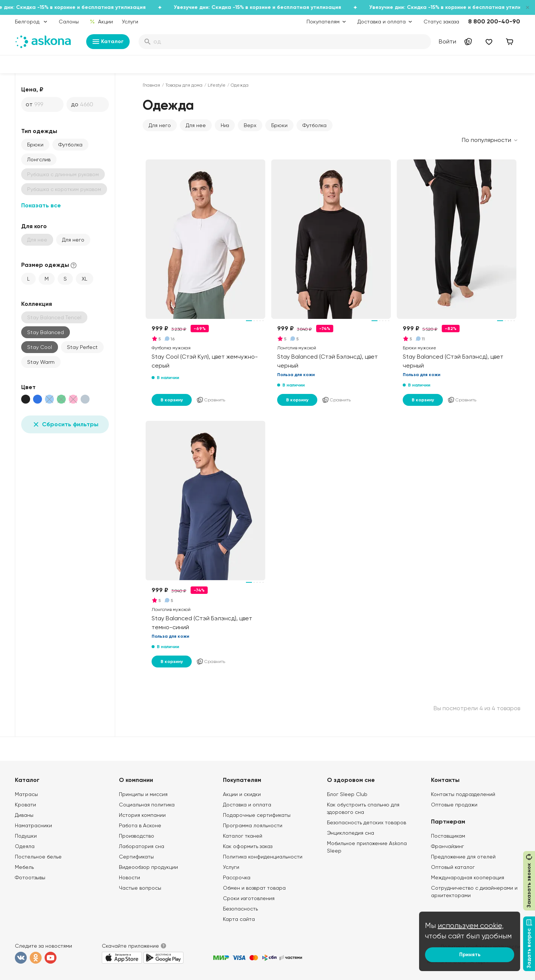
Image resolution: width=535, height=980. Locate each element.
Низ (225, 125)
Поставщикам (448, 836)
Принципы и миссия (143, 794)
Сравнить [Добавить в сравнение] (211, 400)
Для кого (34, 226)
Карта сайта (239, 919)
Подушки (26, 836)
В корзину (172, 400)
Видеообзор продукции (148, 867)
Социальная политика (147, 805)
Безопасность (240, 909)
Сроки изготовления (249, 898)
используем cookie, (471, 926)
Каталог (108, 42)
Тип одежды (39, 131)
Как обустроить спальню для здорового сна (363, 808)
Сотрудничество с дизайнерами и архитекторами (474, 892)
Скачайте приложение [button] (130, 946)
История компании (142, 815)
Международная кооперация (468, 877)
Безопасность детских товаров (367, 822)
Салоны (69, 22)
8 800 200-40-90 (494, 21)
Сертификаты (136, 857)
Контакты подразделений (463, 794)
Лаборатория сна (142, 846)
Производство (137, 836)
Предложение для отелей (463, 857)
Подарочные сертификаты (257, 815)
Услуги (130, 22)
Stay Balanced (46, 332)
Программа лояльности (253, 825)
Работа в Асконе (140, 825)
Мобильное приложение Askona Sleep (367, 847)
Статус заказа (441, 22)
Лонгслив (39, 159)
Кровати (25, 805)
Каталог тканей (243, 836)
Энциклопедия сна (351, 833)
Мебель (24, 867)
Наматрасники (33, 825)
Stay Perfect (82, 347)
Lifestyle (217, 85)
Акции (101, 22)
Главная (151, 85)
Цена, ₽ (32, 89)
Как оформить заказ (248, 846)
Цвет (28, 387)
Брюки (35, 145)
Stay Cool (40, 347)
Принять (470, 955)
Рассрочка (237, 877)
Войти (448, 41)
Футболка (70, 145)
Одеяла (25, 846)
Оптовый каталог (453, 867)
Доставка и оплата (247, 805)
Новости (129, 877)
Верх (250, 125)
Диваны (24, 815)
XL (85, 279)
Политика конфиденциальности (263, 857)
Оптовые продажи (454, 805)
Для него (73, 240)
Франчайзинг (448, 846)
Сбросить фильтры (65, 424)
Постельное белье (38, 857)
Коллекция (37, 304)
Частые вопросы (140, 888)
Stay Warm (41, 362)
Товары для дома (184, 85)
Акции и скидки (242, 794)
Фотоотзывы (30, 877)
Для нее (196, 125)
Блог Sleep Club (347, 794)
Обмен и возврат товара (254, 888)
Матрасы (26, 794)
